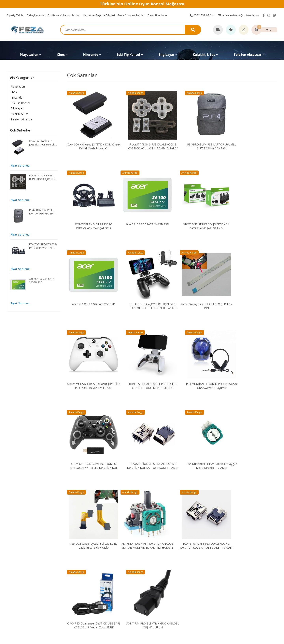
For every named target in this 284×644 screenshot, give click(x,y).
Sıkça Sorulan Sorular (131, 15)
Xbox (13, 92)
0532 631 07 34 (202, 15)
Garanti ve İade (157, 15)
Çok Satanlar (20, 131)
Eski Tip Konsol (20, 103)
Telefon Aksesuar (21, 120)
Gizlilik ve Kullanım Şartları (64, 15)
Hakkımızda (217, 562)
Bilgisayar (16, 109)
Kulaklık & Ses (19, 114)
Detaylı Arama (35, 15)
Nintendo (16, 97)
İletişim (214, 556)
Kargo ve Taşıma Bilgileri (99, 15)
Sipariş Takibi (15, 15)
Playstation (17, 86)
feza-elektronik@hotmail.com (238, 15)
